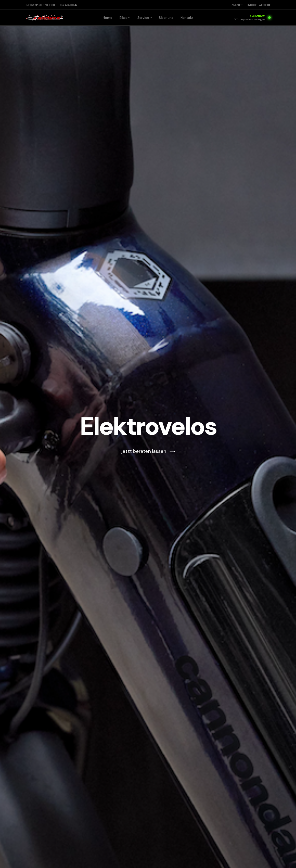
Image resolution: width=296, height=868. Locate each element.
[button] (125, 18)
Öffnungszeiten (249, 19)
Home (107, 18)
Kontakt (187, 18)
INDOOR (259, 5)
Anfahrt (237, 5)
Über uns (166, 18)
